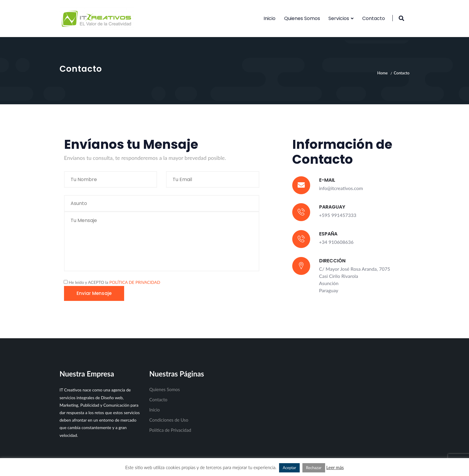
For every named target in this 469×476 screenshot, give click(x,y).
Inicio (269, 18)
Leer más (335, 467)
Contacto (374, 18)
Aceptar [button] (289, 468)
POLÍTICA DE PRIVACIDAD (135, 282)
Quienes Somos (302, 18)
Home (382, 73)
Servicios (339, 18)
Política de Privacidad (170, 430)
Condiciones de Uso (169, 420)
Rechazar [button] (314, 468)
